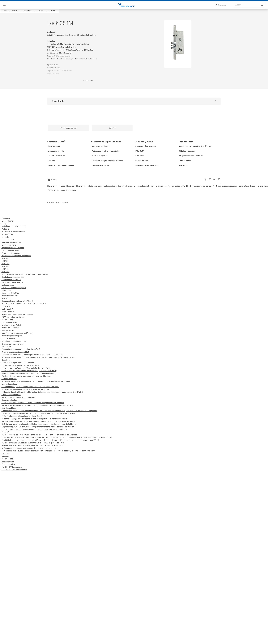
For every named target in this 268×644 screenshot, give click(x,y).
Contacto (5, 456)
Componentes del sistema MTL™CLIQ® (17, 301)
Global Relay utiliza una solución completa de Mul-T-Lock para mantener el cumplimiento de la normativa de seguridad (49, 411)
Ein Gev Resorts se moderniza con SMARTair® (20, 365)
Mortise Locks (7, 234)
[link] (7, 11)
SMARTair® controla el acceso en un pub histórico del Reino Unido (28, 373)
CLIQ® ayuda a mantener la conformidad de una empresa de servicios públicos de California (39, 424)
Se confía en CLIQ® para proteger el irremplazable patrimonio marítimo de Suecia (34, 419)
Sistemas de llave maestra (12, 282)
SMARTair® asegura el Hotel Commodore (18, 363)
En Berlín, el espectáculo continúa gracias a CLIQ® (22, 416)
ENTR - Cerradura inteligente (13, 317)
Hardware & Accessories (11, 242)
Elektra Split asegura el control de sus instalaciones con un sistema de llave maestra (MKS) (38, 413)
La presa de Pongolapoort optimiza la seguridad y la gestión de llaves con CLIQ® (34, 429)
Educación (6, 432)
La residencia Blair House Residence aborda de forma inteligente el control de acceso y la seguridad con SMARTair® (48, 451)
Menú (8, 5)
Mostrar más (88, 80)
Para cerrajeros (8, 331)
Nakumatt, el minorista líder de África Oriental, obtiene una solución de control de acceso (37, 405)
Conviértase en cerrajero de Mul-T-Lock (17, 333)
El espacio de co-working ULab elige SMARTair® (21, 349)
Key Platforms (7, 221)
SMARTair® (6, 290)
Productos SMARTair (10, 296)
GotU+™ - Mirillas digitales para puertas (17, 314)
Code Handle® (7, 309)
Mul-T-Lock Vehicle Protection (13, 232)
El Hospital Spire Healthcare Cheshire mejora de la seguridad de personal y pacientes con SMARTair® (42, 392)
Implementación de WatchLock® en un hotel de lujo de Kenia (26, 368)
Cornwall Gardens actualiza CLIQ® (15, 352)
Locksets (5, 237)
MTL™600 (5, 266)
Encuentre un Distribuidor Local (14, 470)
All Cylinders (6, 224)
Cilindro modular (8, 339)
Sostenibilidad (7, 320)
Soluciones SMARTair (10, 293)
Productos (6, 218)
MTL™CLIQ (6, 298)
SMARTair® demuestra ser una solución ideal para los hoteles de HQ (29, 371)
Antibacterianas (8, 285)
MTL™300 (5, 261)
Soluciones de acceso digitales (14, 288)
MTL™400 (5, 269)
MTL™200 (5, 264)
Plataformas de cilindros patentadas (16, 256)
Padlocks (5, 229)
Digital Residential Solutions (13, 248)
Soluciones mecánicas (11, 253)
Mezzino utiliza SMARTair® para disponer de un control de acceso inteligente (32, 445)
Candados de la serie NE (11, 280)
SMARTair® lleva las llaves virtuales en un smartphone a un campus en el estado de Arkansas (39, 435)
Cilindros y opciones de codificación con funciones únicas (25, 274)
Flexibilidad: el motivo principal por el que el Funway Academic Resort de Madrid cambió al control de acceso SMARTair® (50, 440)
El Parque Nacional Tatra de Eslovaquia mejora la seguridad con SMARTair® (32, 355)
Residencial (6, 347)
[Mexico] (52, 179)
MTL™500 (5, 272)
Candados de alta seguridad (13, 277)
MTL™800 (5, 258)
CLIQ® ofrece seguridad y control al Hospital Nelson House (25, 389)
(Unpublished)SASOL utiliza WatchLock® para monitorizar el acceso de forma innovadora (38, 427)
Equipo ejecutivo (8, 464)
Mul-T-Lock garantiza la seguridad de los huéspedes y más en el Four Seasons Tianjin (36, 381)
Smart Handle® (8, 312)
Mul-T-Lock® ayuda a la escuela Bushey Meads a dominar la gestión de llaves (33, 443)
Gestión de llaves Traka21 (12, 325)
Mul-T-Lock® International (12, 467)
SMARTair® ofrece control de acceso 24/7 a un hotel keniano (26, 376)
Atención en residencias (11, 395)
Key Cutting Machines (10, 250)
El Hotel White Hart (9, 379)
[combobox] (255, 4)
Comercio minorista (9, 400)
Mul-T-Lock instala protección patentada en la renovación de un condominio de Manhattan (38, 357)
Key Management (9, 245)
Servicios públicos (9, 408)
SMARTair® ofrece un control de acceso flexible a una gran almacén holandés (33, 403)
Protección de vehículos (11, 328)
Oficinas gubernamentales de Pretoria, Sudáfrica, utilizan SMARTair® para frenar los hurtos (38, 421)
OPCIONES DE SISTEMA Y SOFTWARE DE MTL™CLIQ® (24, 304)
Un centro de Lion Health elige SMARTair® (18, 397)
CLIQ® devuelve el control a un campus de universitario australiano (29, 448)
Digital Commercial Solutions (13, 226)
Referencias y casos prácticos (13, 344)
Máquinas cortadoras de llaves (14, 341)
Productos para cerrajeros (12, 336)
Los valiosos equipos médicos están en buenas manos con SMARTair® (30, 387)
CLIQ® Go (6, 306)
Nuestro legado (8, 462)
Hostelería (6, 360)
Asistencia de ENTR (9, 323)
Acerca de (5, 454)
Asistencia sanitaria (9, 384)
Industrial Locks (8, 240)
